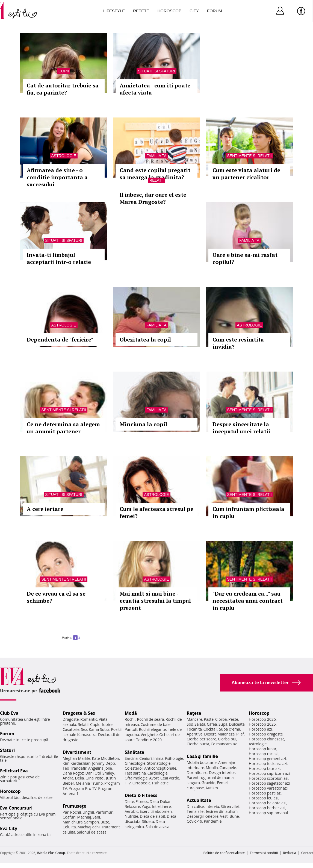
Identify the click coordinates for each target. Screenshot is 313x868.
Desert (210, 734)
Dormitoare (197, 773)
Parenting (195, 777)
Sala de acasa (157, 827)
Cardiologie (158, 773)
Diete (129, 801)
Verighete (149, 735)
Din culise (195, 806)
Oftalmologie (136, 778)
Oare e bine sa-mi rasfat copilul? (245, 258)
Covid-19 (195, 821)
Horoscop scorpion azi (269, 778)
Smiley (108, 773)
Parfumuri (105, 812)
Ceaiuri (146, 758)
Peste (233, 719)
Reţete (194, 713)
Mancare (195, 719)
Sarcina (131, 758)
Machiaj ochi (89, 827)
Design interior (222, 773)
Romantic (89, 719)
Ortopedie (141, 783)
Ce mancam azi (224, 744)
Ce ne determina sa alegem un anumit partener (63, 428)
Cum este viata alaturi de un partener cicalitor (246, 174)
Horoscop (169, 11)
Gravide (209, 783)
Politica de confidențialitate (224, 853)
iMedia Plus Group (51, 853)
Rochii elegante (153, 729)
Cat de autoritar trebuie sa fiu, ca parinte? (63, 89)
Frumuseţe (74, 806)
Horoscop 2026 (262, 719)
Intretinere (161, 806)
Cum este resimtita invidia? (238, 343)
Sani (96, 817)
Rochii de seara (151, 719)
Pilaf (240, 734)
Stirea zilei (230, 806)
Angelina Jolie (100, 768)
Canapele (228, 768)
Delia (79, 778)
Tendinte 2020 (149, 740)
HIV (128, 783)
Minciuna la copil (143, 424)
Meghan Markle (76, 758)
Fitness (142, 801)
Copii (64, 71)
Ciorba (221, 719)
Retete (141, 11)
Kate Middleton (105, 758)
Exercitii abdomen (156, 811)
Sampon (91, 822)
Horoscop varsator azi (268, 788)
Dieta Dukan (161, 801)
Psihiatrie (160, 783)
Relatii (156, 180)
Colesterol (134, 768)
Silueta (148, 821)
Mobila (212, 768)
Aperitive (195, 734)
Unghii (88, 812)
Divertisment (77, 752)
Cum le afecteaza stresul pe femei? (156, 512)
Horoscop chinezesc (267, 739)
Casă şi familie (202, 756)
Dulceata (237, 724)
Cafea (212, 724)
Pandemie (213, 821)
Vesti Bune (230, 816)
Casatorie (71, 729)
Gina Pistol (95, 778)
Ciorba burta (198, 744)
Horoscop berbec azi (267, 808)
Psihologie (174, 758)
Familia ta (156, 156)
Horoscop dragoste (266, 734)
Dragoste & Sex (79, 713)
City (194, 11)
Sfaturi (7, 750)
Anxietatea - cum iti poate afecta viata (155, 89)
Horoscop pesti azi (265, 793)
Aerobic (131, 811)
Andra (68, 778)
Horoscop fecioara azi (268, 763)
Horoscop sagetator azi (269, 783)
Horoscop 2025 (262, 724)
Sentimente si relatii (249, 156)
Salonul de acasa (92, 832)
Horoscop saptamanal (268, 813)
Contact (307, 853)
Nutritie (131, 816)
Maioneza (226, 734)
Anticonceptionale (160, 768)
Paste (209, 719)
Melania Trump (89, 783)
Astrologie (64, 156)
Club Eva (9, 713)
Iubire (107, 724)
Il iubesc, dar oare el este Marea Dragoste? (153, 198)
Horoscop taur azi (265, 768)
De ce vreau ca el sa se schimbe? (56, 597)
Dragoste (71, 719)
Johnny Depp (104, 763)
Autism (212, 788)
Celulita (69, 827)
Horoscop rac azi (264, 754)
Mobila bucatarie (202, 762)
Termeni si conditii (264, 853)
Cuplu (95, 724)
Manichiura (73, 822)
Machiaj (84, 817)
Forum (215, 11)
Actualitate (199, 800)
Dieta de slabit (153, 816)
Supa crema (230, 729)
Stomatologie (159, 763)
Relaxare (132, 806)
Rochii (76, 812)
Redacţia (290, 853)
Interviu (212, 806)
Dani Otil (93, 773)
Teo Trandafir (75, 768)
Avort (154, 778)
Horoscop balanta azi (268, 803)
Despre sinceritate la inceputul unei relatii (241, 428)
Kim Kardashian (76, 763)
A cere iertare (45, 509)
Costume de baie (155, 724)
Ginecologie (135, 763)
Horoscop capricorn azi (269, 773)
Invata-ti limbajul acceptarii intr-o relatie (59, 258)
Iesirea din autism (222, 811)
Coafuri (69, 817)
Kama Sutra (99, 729)
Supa (223, 724)
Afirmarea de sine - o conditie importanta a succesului (57, 177)
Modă (131, 713)
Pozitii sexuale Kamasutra (92, 732)
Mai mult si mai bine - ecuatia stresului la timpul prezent (155, 601)
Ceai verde (170, 778)
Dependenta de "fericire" (60, 339)
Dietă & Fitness (141, 795)
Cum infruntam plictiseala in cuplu (248, 512)
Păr (66, 812)
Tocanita (194, 729)
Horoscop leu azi (264, 798)
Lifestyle (114, 11)
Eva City (9, 828)
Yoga (146, 806)
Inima (158, 758)
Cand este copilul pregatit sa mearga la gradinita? (155, 174)
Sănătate (134, 752)
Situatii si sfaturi (156, 71)
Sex (84, 729)
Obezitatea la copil (145, 339)
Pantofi (131, 729)
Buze (105, 822)
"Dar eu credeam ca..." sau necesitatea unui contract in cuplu (248, 601)
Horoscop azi (260, 729)
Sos (190, 724)
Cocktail (210, 729)
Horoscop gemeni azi (268, 759)
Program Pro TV (83, 788)
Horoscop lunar (263, 749)
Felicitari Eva (14, 771)
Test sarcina (135, 773)
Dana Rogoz (73, 773)
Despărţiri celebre (203, 816)
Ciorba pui (227, 739)
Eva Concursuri (16, 808)
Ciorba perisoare (202, 739)
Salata (200, 724)
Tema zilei (196, 811)
